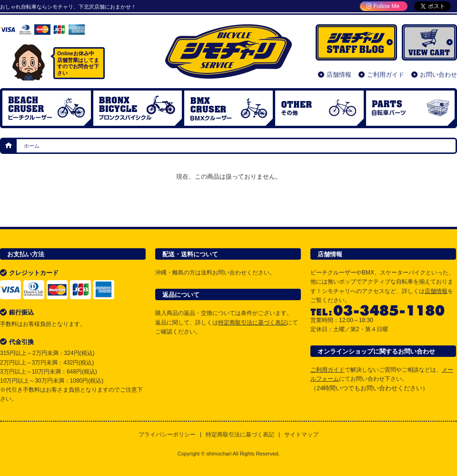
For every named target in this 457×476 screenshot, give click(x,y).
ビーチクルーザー (47, 108)
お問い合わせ (438, 75)
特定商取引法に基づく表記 (252, 323)
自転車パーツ (410, 108)
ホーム (9, 146)
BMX (228, 108)
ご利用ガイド (386, 75)
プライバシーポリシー (167, 435)
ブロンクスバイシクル (138, 108)
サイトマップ (301, 435)
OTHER (319, 108)
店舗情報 (339, 75)
